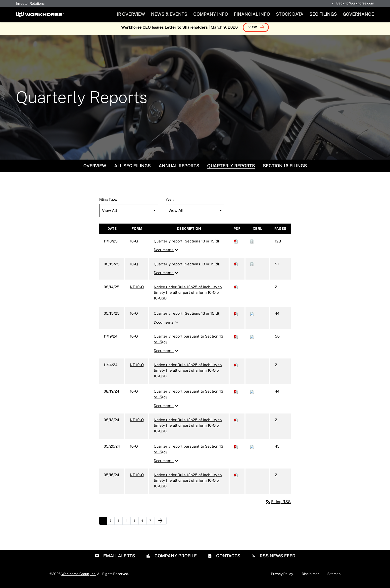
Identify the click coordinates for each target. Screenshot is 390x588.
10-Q (134, 244)
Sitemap (334, 576)
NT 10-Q (137, 289)
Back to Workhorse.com (355, 3)
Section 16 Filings (285, 168)
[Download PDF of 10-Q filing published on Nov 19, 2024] (236, 339)
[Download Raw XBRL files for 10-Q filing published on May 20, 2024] (252, 449)
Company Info (211, 14)
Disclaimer (310, 576)
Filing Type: (108, 202)
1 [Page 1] (104, 525)
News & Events (169, 14)
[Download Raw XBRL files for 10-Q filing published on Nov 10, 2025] (252, 244)
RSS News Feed (277, 558)
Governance (358, 14)
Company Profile (175, 558)
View (253, 30)
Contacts (228, 558)
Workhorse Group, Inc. (79, 576)
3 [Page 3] (120, 525)
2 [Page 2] (112, 525)
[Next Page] (160, 524)
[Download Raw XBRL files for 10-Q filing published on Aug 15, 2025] (252, 266)
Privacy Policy (282, 576)
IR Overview (131, 14)
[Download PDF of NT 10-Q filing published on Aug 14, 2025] (236, 289)
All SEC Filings (132, 168)
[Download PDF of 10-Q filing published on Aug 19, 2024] (236, 394)
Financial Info (252, 14)
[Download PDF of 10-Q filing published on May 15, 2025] (236, 316)
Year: (170, 202)
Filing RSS (278, 504)
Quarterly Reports (231, 168)
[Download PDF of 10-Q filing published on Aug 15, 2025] (236, 266)
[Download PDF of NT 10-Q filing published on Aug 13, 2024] (236, 422)
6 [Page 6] (144, 525)
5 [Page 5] (136, 525)
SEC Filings (323, 14)
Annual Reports (179, 168)
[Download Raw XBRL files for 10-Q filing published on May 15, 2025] (252, 316)
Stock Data (290, 14)
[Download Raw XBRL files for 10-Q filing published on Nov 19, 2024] (252, 339)
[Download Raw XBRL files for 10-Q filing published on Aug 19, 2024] (252, 394)
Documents (167, 253)
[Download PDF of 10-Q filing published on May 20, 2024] (236, 449)
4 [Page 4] (128, 525)
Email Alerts (119, 558)
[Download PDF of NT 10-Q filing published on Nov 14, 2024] (236, 367)
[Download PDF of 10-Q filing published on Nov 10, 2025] (236, 244)
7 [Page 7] (152, 525)
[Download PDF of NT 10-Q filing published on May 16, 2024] (236, 477)
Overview (95, 168)
